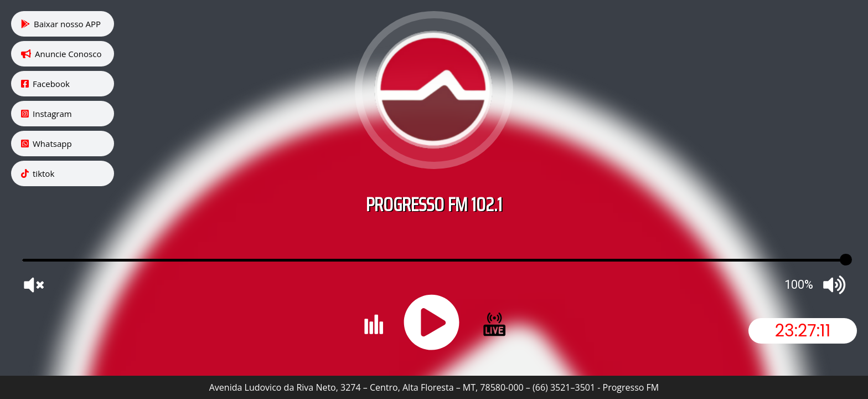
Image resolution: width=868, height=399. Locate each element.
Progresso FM (631, 387)
